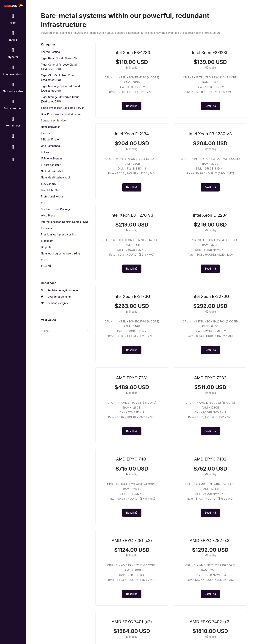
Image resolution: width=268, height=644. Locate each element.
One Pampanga (50, 146)
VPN (44, 203)
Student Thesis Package (56, 209)
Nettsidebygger (50, 127)
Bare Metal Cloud (52, 190)
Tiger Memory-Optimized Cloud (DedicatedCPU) (60, 88)
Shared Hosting (50, 52)
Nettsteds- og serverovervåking (60, 253)
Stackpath (47, 241)
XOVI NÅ (46, 266)
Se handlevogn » (54, 303)
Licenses (46, 228)
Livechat (46, 133)
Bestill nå (120, 116)
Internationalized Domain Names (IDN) (64, 222)
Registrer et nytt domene (59, 290)
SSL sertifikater (50, 139)
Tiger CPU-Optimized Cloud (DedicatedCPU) (58, 78)
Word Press (48, 215)
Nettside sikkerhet (52, 171)
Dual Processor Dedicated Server (61, 114)
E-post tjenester (51, 165)
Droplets (46, 247)
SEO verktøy (48, 184)
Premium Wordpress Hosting (59, 234)
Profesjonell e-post (53, 196)
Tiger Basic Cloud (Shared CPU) (61, 58)
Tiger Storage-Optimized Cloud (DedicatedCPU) (60, 99)
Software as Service (53, 120)
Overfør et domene (56, 297)
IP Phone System (51, 158)
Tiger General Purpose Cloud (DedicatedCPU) (59, 67)
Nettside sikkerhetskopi (55, 177)
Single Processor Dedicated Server (62, 108)
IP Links (46, 152)
